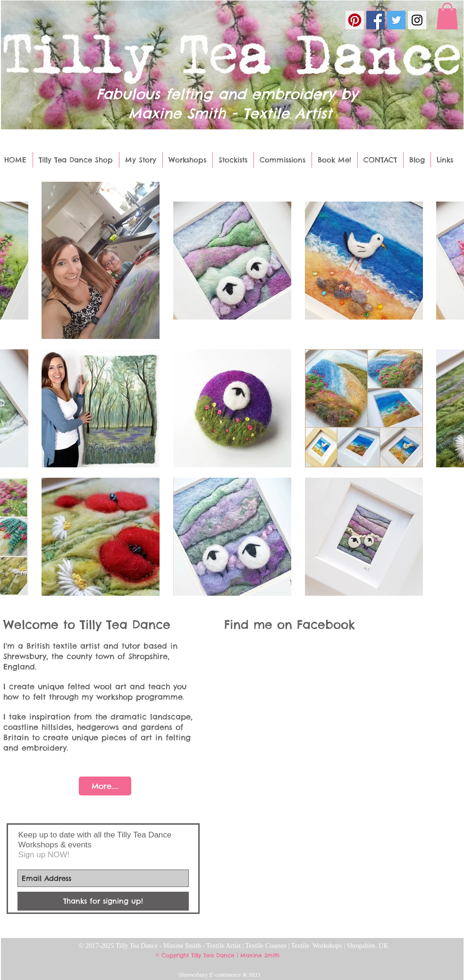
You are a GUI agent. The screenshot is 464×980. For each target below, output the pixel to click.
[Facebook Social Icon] (375, 20)
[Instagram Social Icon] (417, 20)
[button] (447, 16)
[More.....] (105, 786)
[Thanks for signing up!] (103, 901)
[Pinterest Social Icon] (355, 20)
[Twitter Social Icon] (396, 20)
